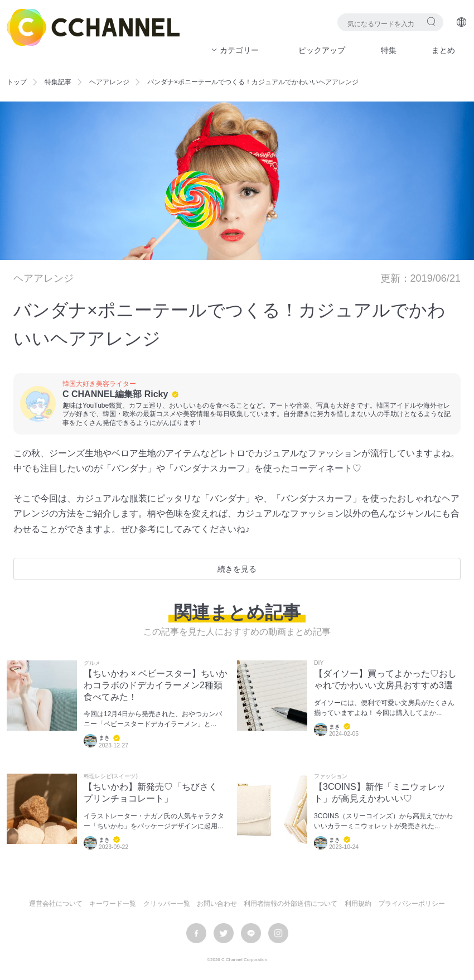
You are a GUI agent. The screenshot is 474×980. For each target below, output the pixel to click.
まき (104, 738)
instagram (278, 933)
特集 (389, 50)
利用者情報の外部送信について (291, 904)
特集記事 (58, 82)
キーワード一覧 (113, 904)
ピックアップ (322, 50)
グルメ (92, 663)
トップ (17, 82)
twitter (224, 933)
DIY (319, 663)
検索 (431, 21)
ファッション (331, 776)
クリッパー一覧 (167, 904)
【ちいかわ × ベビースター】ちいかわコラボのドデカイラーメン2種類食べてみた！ (156, 685)
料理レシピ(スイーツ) (111, 776)
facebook (196, 933)
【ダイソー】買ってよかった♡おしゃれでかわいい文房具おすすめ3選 (385, 679)
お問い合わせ (217, 904)
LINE (251, 933)
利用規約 (358, 904)
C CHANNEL (93, 27)
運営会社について (56, 904)
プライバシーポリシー (412, 904)
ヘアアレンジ (109, 82)
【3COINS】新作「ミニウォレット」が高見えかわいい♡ (380, 793)
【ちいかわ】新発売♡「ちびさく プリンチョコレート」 (151, 793)
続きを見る (237, 569)
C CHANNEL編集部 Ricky (115, 394)
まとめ (443, 50)
